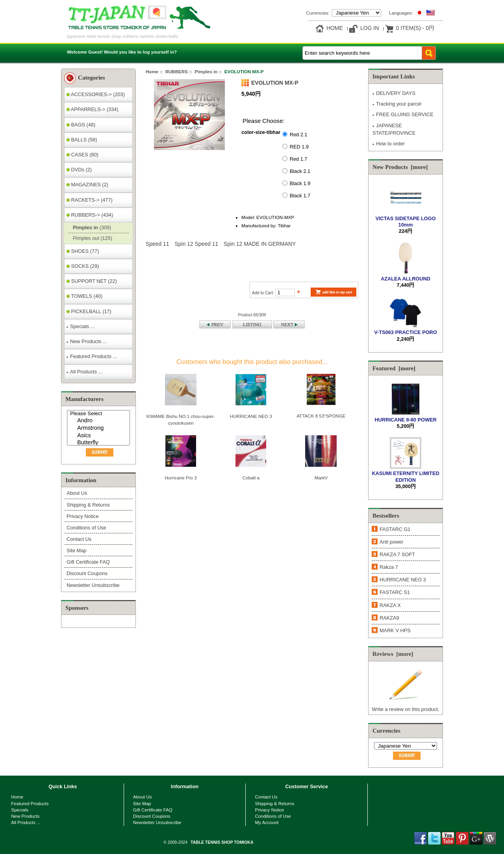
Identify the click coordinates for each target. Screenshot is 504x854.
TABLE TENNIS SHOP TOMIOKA (222, 842)
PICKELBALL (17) (89, 311)
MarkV (321, 478)
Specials (20, 810)
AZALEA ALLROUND (406, 275)
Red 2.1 (299, 134)
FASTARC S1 (395, 592)
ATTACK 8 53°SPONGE (321, 416)
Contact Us (79, 539)
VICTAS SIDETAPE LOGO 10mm (405, 218)
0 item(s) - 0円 (415, 28)
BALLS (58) (82, 140)
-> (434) (90, 215)
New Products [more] (400, 167)
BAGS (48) (81, 125)
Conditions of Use (86, 528)
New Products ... (87, 341)
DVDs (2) (79, 170)
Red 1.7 (299, 159)
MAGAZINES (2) (87, 185)
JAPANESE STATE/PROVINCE (394, 129)
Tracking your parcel (397, 104)
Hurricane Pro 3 (181, 478)
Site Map (76, 550)
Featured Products (30, 803)
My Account (267, 822)
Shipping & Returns (88, 505)
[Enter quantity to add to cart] (285, 292)
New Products (25, 816)
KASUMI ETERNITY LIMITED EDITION (405, 473)
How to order (389, 144)
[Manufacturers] (98, 428)
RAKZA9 (389, 618)
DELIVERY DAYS (394, 93)
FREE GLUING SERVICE (403, 114)
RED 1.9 (299, 146)
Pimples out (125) (91, 238)
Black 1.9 (300, 183)
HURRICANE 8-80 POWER (405, 416)
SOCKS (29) (83, 266)
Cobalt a (251, 478)
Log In (370, 28)
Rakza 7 (389, 567)
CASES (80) (82, 155)
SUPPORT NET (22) (92, 281)
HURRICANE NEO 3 (251, 416)
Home (335, 28)
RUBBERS (177, 71)
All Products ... (84, 372)
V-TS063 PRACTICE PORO (405, 329)
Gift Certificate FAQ (88, 562)
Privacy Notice (82, 516)
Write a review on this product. (405, 706)
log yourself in (158, 52)
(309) (91, 227)
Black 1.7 (300, 195)
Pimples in (206, 71)
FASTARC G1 (395, 529)
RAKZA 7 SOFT (397, 554)
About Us (77, 493)
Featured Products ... (92, 356)
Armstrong (99, 428)
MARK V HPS (395, 630)
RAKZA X (390, 605)
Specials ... (81, 326)
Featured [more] (394, 368)
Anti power (391, 542)
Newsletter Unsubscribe (93, 585)
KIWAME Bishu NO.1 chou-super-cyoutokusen (181, 419)
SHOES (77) (83, 251)
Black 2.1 (300, 171)
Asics (99, 436)
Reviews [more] (393, 654)
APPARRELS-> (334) (92, 109)
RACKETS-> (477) (90, 200)
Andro (99, 421)
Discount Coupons (87, 573)
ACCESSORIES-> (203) (96, 94)
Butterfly (99, 443)
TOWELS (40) (84, 296)
